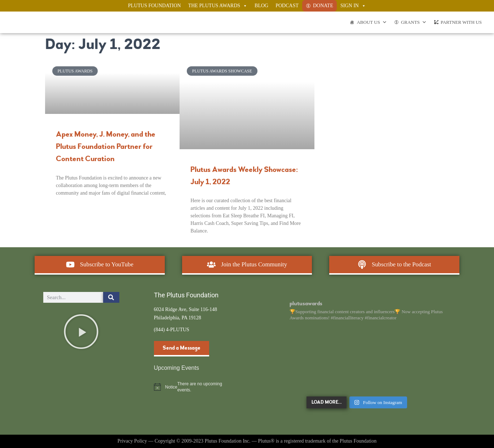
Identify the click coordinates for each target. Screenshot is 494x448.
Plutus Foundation (155, 6)
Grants (414, 22)
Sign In (353, 6)
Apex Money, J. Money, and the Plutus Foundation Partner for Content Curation (106, 147)
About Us (372, 22)
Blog (261, 6)
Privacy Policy (132, 441)
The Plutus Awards (218, 6)
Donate (323, 6)
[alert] (192, 387)
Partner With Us (461, 22)
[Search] (111, 297)
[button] (81, 332)
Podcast (287, 6)
